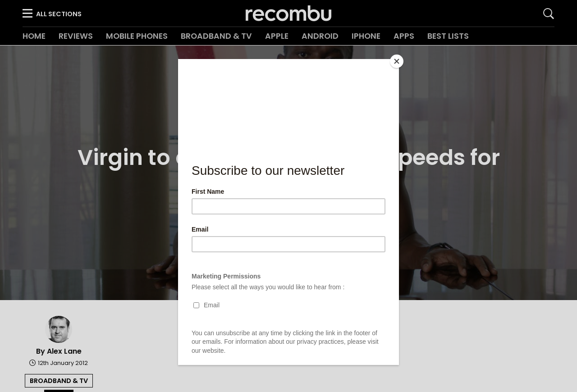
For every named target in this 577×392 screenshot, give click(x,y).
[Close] (397, 61)
